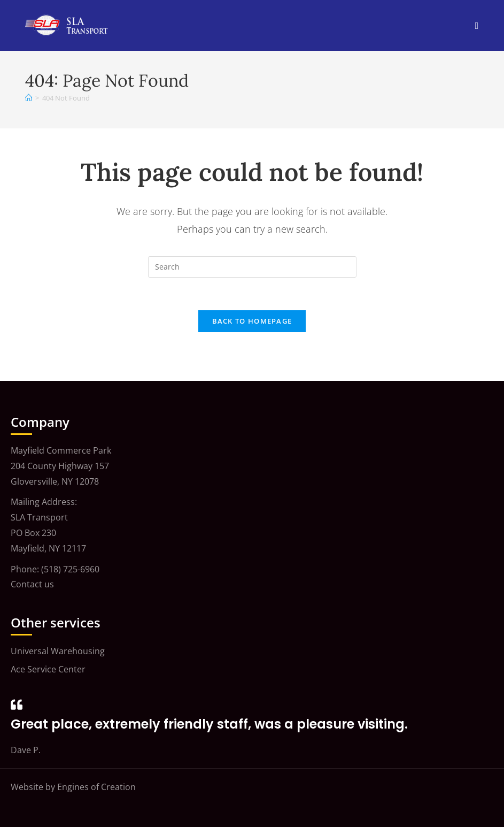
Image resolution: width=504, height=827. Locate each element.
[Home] (29, 98)
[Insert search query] (252, 267)
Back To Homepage (252, 321)
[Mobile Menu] (477, 25)
